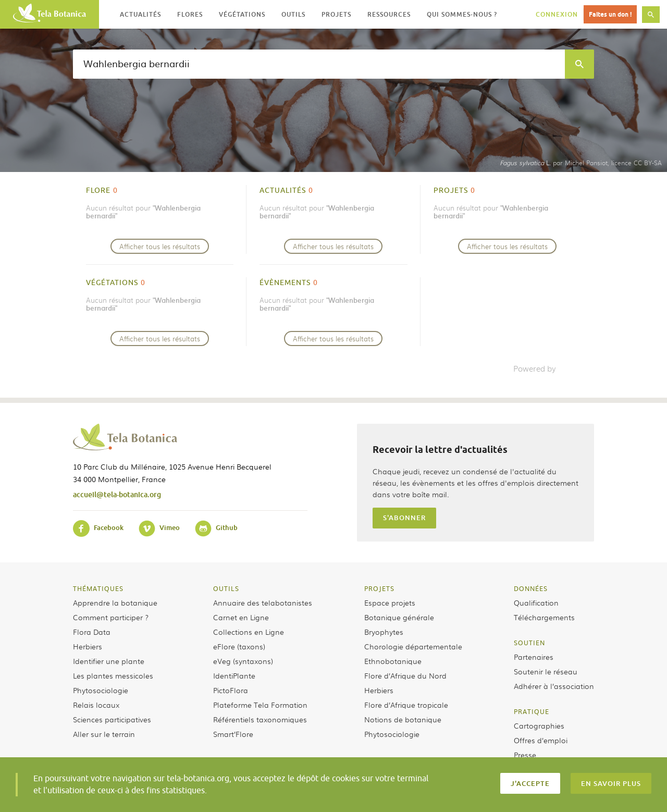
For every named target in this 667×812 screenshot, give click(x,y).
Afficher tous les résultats (160, 246)
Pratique (532, 711)
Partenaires (534, 657)
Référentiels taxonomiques (260, 719)
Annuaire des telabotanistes (263, 602)
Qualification (536, 602)
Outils (226, 588)
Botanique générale (399, 617)
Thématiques (98, 588)
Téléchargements (544, 617)
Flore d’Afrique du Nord (405, 675)
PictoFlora (231, 690)
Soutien (529, 643)
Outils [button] (293, 14)
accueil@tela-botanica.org (117, 494)
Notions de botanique (403, 719)
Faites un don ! (610, 14)
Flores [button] (190, 14)
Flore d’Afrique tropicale (406, 705)
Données (531, 588)
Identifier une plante (109, 661)
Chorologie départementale (413, 646)
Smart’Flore (233, 734)
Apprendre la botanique (115, 602)
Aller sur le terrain (104, 734)
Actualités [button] (140, 14)
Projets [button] (336, 14)
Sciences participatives (112, 719)
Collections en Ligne (249, 632)
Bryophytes (384, 632)
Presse (525, 755)
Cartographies (539, 725)
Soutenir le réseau (546, 671)
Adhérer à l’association (554, 686)
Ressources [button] (389, 14)
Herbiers (88, 646)
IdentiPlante (234, 675)
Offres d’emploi (541, 740)
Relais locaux (96, 705)
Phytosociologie (101, 690)
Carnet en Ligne (241, 617)
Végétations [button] (242, 14)
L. (525, 163)
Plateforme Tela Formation (260, 705)
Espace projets (390, 602)
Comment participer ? (111, 617)
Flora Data (92, 632)
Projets (379, 588)
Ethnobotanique (393, 661)
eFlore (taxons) (239, 646)
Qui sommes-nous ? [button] (462, 14)
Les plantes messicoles (113, 675)
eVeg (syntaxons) (243, 661)
